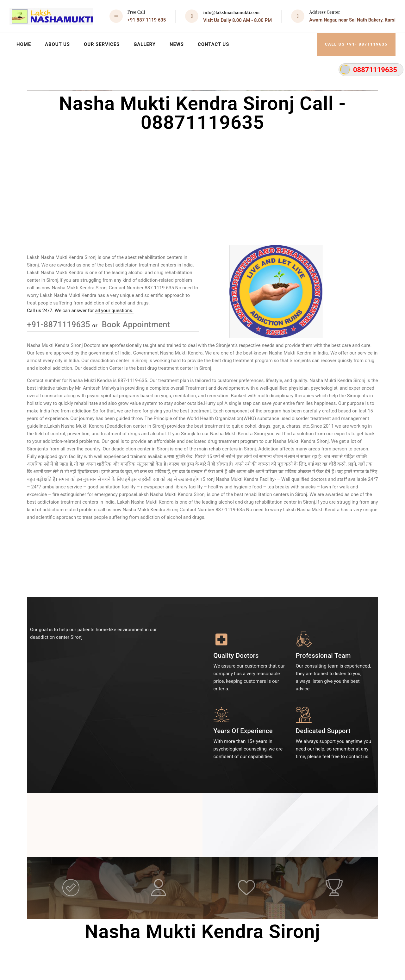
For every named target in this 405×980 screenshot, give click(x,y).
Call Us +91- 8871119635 (356, 44)
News (177, 44)
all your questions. (114, 311)
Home (24, 44)
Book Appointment (135, 325)
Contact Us (213, 44)
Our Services (102, 44)
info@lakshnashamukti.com (231, 13)
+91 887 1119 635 (147, 20)
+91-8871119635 (60, 325)
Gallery (145, 44)
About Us (57, 44)
